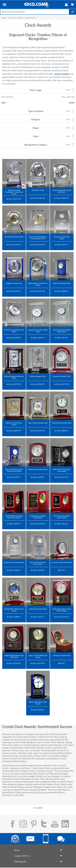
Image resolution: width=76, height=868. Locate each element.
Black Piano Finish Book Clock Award (62, 470)
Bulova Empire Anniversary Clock (14, 377)
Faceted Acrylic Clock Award (14, 562)
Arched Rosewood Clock (38, 609)
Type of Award (36, 111)
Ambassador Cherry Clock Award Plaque (62, 610)
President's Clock (38, 190)
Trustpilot (8, 203)
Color (36, 136)
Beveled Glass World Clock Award (14, 610)
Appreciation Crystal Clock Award (38, 284)
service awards (62, 74)
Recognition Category (36, 145)
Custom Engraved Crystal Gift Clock (62, 191)
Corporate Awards (16, 18)
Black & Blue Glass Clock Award (38, 703)
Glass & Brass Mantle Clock (38, 423)
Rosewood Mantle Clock (62, 376)
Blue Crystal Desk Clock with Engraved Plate (14, 470)
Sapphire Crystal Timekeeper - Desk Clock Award (14, 192)
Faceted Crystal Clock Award (62, 238)
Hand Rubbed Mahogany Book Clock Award (14, 517)
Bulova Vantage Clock (38, 376)
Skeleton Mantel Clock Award (14, 424)
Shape (36, 128)
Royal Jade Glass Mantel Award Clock (62, 331)
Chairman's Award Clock (62, 655)
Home (4, 18)
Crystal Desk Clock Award (14, 237)
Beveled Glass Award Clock (62, 423)
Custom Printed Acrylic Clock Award (38, 563)
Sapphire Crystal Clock (14, 283)
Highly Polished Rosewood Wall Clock (14, 656)
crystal (63, 765)
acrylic (5, 768)
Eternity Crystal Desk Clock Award (14, 331)
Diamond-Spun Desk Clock (38, 469)
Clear (68, 90)
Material (36, 119)
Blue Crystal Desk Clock (62, 283)
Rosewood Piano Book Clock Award (62, 517)
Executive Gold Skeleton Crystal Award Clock (38, 238)
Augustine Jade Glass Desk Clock (38, 331)
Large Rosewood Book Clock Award (38, 517)
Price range (36, 90)
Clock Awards (30, 18)
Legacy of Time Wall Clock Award (38, 656)
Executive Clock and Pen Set (62, 562)
